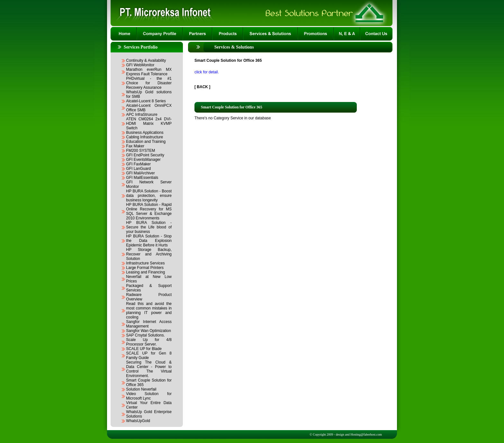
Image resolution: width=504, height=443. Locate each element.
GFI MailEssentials (142, 178)
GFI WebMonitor (140, 65)
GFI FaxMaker (138, 164)
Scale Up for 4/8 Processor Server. (149, 342)
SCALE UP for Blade (144, 349)
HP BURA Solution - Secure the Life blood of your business (149, 227)
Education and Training (146, 142)
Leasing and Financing (145, 272)
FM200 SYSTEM (140, 151)
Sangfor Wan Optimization (148, 331)
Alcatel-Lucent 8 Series (146, 101)
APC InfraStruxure (142, 115)
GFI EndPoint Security (145, 155)
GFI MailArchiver (140, 173)
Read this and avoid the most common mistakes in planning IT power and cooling (149, 310)
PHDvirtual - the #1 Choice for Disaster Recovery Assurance (149, 83)
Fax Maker (135, 146)
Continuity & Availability (146, 60)
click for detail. (207, 72)
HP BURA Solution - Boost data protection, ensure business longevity (149, 196)
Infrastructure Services (145, 263)
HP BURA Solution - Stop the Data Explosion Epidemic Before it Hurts (149, 241)
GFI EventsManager (143, 160)
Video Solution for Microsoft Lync (149, 396)
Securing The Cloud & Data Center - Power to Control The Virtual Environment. (149, 369)
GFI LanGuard (138, 169)
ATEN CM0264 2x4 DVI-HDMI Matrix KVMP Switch (149, 124)
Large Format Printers (145, 268)
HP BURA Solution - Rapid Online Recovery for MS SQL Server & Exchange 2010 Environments (149, 211)
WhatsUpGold (138, 421)
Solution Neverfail (141, 389)
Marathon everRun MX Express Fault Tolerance (149, 72)
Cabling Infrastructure (144, 137)
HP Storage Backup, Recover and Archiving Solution (149, 254)
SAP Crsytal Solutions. (145, 335)
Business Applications (145, 133)
